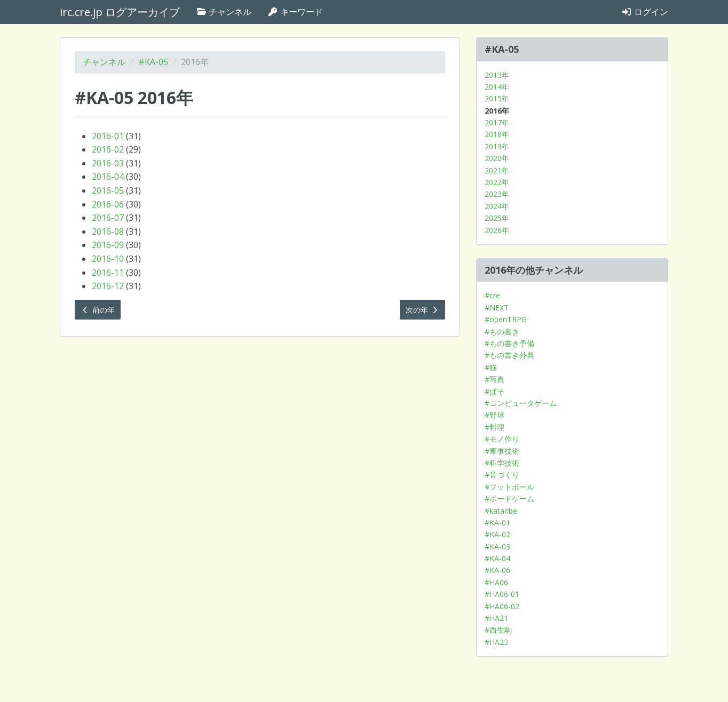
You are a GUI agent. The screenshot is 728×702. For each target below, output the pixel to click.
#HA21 (496, 618)
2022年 (497, 182)
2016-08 (108, 232)
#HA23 (496, 642)
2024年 (497, 206)
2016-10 (108, 259)
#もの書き (502, 332)
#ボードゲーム (509, 498)
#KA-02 (497, 534)
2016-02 (108, 149)
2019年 (497, 146)
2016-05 (108, 190)
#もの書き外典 (509, 355)
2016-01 (108, 136)
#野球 (494, 415)
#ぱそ (494, 391)
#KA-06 (497, 570)
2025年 (497, 218)
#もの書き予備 (509, 343)
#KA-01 (497, 522)
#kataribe (501, 511)
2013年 (497, 75)
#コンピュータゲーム (521, 403)
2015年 (497, 98)
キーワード (295, 12)
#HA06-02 (502, 606)
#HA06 (496, 582)
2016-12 (108, 286)
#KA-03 (497, 547)
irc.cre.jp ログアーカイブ (120, 12)
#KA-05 (153, 62)
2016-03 (108, 163)
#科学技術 (502, 463)
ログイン (645, 12)
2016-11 (108, 273)
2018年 (497, 134)
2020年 (497, 158)
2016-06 (108, 204)
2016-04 (108, 177)
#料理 (494, 427)
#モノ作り (502, 439)
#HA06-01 (502, 594)
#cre (492, 295)
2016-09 (108, 245)
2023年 (497, 194)
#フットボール (509, 487)
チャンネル (224, 12)
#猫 (491, 367)
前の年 (98, 310)
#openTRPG (506, 319)
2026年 (497, 230)
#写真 (494, 379)
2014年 (497, 87)
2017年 (497, 122)
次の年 (423, 310)
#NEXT (497, 308)
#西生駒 (498, 630)
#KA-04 (497, 558)
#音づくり (502, 474)
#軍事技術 (502, 451)
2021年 (497, 170)
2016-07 (108, 218)
